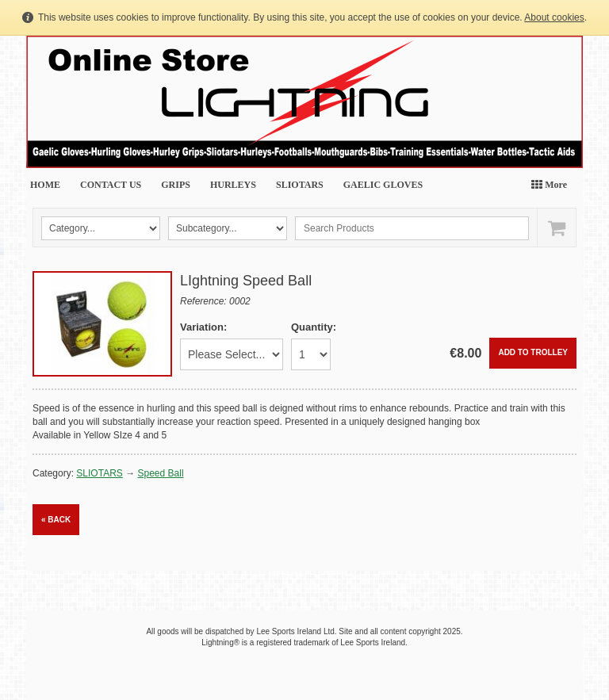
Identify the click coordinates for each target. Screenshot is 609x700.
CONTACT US (111, 185)
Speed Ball (161, 473)
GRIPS (176, 185)
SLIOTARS (300, 185)
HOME (45, 185)
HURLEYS (233, 185)
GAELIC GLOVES (383, 185)
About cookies (554, 17)
